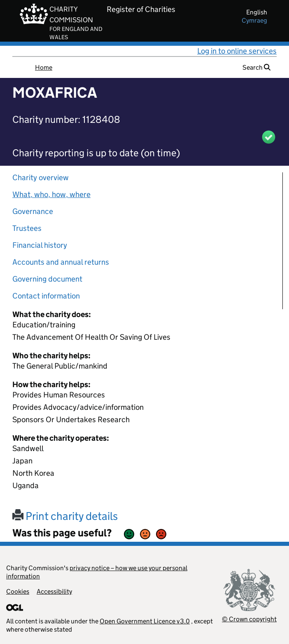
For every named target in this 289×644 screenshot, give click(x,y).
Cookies (18, 591)
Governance (33, 211)
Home (44, 67)
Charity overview (41, 177)
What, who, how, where (51, 194)
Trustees (27, 228)
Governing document (47, 279)
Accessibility (54, 591)
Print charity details (65, 516)
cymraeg (254, 20)
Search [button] (256, 67)
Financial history (40, 245)
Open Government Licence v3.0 (145, 621)
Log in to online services (237, 51)
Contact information (46, 296)
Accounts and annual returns (61, 262)
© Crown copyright (249, 619)
